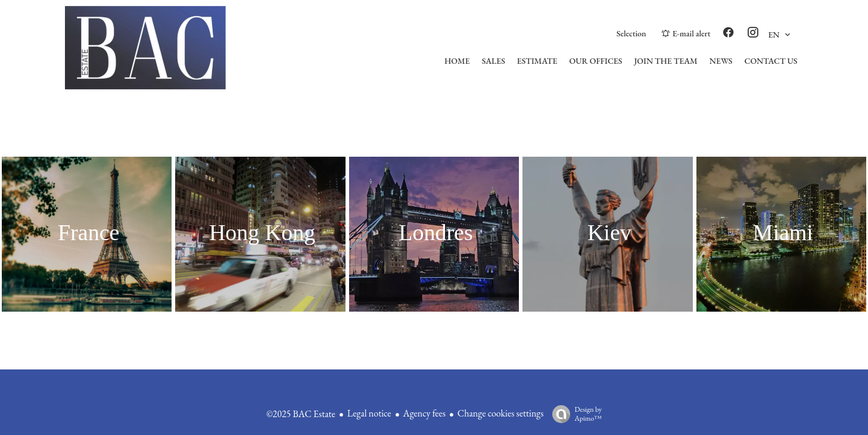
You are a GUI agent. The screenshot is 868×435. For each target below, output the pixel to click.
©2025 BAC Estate (301, 414)
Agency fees (424, 413)
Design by (574, 414)
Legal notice (369, 413)
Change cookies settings (501, 413)
